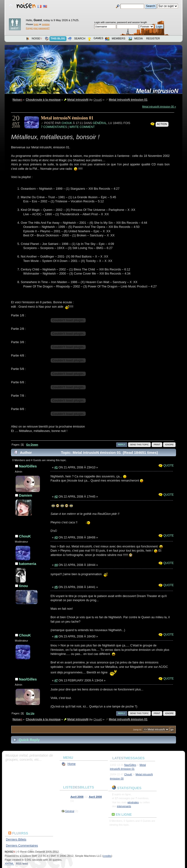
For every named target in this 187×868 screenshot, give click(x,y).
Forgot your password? (38, 28)
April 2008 (77, 797)
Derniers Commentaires (22, 846)
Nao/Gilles (28, 466)
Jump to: (137, 729)
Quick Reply (29, 740)
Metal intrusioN (159, 91)
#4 (56, 565)
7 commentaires (54, 127)
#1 (56, 467)
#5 (56, 587)
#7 (56, 680)
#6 (56, 636)
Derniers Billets (16, 840)
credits (107, 856)
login (36, 24)
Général (100, 123)
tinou (23, 586)
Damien (26, 495)
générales (133, 802)
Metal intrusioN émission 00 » (159, 107)
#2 (56, 497)
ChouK (98, 100)
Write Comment (82, 127)
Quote (166, 465)
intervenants (124, 806)
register (46, 24)
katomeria (28, 564)
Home (71, 764)
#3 (56, 537)
